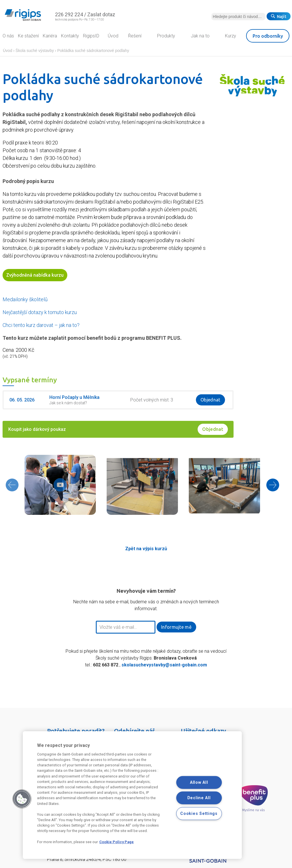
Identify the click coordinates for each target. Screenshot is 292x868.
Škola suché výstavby (35, 51)
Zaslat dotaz (101, 14)
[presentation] (12, 485)
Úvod (8, 51)
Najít (279, 17)
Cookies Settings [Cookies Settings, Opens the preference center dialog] (199, 814)
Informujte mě (176, 627)
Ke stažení (28, 36)
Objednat (210, 400)
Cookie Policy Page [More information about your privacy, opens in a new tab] (116, 842)
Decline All (199, 798)
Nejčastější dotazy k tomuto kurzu (40, 312)
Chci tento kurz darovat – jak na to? (41, 325)
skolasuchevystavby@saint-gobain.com (164, 665)
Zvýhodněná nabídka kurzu (35, 275)
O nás (8, 36)
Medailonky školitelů (25, 299)
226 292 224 (69, 14)
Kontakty (70, 36)
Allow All (199, 782)
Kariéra (50, 36)
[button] (22, 799)
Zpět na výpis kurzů (146, 549)
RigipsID (91, 36)
